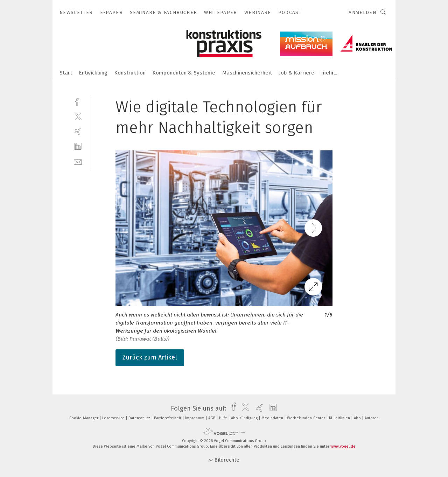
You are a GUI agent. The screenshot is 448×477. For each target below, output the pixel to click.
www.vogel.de (343, 446)
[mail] (78, 161)
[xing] (78, 131)
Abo (358, 418)
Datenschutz (140, 418)
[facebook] (78, 101)
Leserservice (114, 418)
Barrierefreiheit (168, 418)
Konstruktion (130, 73)
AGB (212, 418)
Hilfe (224, 418)
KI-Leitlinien (340, 418)
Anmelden (362, 12)
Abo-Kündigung (245, 418)
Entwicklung (93, 73)
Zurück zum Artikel (150, 357)
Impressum (195, 418)
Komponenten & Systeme (184, 73)
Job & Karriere (297, 73)
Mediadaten (273, 418)
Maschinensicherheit (247, 73)
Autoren (372, 418)
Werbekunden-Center (307, 418)
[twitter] (78, 116)
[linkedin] (78, 146)
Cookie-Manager (84, 418)
